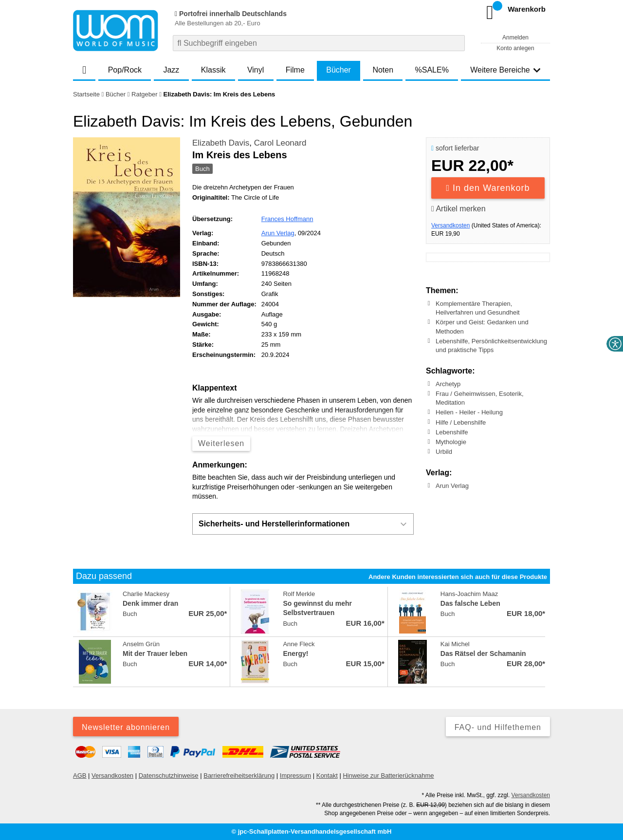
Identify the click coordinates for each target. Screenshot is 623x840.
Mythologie (451, 442)
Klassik (213, 70)
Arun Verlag (278, 233)
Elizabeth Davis (221, 143)
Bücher (339, 70)
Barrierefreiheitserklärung (239, 775)
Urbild (444, 452)
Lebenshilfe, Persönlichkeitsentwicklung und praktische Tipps (491, 345)
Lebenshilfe (452, 432)
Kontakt (327, 775)
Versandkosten (450, 225)
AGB (80, 775)
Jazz (171, 70)
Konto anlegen (515, 48)
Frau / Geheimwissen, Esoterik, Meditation (480, 398)
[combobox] (319, 43)
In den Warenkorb (488, 188)
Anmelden (515, 37)
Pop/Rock (125, 70)
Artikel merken (458, 209)
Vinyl (256, 70)
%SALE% (432, 70)
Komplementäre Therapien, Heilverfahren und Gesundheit (478, 308)
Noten (383, 70)
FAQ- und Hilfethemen (498, 727)
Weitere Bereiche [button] (505, 70)
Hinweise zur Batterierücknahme (388, 775)
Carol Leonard (280, 143)
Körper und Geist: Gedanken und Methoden (482, 327)
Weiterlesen (221, 443)
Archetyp (448, 384)
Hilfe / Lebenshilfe (461, 422)
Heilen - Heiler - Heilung (469, 412)
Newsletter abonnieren (126, 727)
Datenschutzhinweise (169, 775)
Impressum (295, 775)
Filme (295, 70)
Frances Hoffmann (287, 219)
